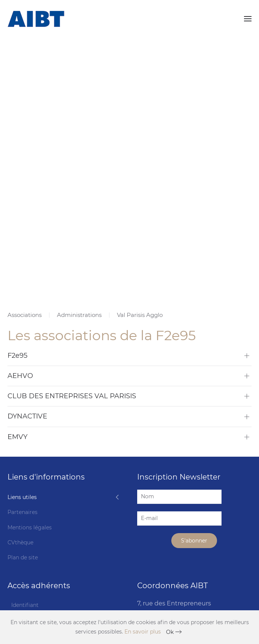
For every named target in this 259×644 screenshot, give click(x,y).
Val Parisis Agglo (140, 315)
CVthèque (20, 542)
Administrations (79, 315)
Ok (170, 632)
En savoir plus (143, 632)
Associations (25, 315)
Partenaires (22, 512)
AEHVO (20, 376)
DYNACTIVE (27, 416)
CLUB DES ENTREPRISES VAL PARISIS (72, 396)
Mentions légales (30, 527)
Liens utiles (22, 497)
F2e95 (17, 356)
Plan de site (23, 557)
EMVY (17, 437)
